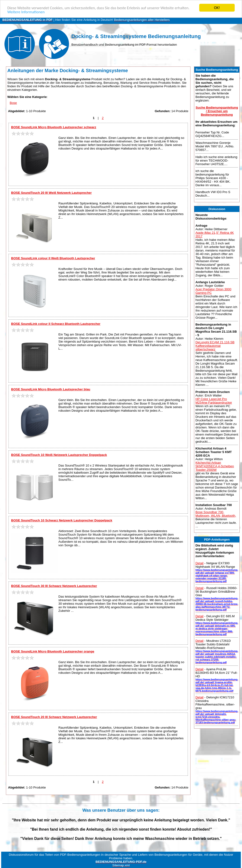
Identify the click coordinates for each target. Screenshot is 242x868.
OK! (217, 8)
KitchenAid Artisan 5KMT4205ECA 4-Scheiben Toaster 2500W (215, 466)
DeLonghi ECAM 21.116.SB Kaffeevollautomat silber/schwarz (215, 346)
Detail (199, 563)
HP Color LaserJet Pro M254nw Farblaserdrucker (214, 401)
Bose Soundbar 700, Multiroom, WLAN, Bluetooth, (216, 514)
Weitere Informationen (26, 12)
